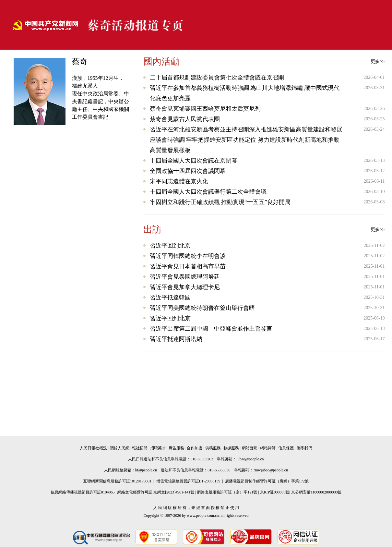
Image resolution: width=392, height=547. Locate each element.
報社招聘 (140, 448)
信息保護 (286, 448)
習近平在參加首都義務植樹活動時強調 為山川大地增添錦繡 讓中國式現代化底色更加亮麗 (245, 93)
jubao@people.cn (250, 459)
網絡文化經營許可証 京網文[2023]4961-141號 (156, 492)
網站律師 (268, 448)
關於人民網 (120, 448)
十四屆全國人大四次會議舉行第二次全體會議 (208, 192)
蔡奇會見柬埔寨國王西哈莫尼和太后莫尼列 (205, 109)
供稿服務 (213, 448)
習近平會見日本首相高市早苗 (188, 266)
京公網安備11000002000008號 (316, 492)
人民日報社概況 (93, 448)
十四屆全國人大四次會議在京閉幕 (194, 161)
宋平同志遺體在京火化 (179, 181)
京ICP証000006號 (275, 492)
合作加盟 (195, 448)
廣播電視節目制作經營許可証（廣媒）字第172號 (267, 481)
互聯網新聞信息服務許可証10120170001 (117, 481)
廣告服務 (176, 448)
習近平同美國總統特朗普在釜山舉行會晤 (202, 308)
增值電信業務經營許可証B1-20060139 (188, 481)
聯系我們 (304, 448)
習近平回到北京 (170, 246)
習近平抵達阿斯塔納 (176, 339)
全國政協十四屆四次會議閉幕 (188, 171)
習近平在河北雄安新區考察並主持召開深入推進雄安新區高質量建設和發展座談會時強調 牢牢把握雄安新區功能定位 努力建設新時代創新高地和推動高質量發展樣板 (246, 140)
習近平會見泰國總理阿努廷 (185, 277)
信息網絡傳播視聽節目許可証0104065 (83, 492)
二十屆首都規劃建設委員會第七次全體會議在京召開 (217, 78)
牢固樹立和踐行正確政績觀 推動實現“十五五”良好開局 (220, 202)
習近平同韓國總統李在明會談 (188, 256)
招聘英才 (158, 448)
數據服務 (231, 448)
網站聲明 (250, 448)
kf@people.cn (146, 470)
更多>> (378, 61)
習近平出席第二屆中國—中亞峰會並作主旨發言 (211, 329)
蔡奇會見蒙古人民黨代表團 (185, 119)
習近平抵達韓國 (170, 298)
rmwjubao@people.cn (271, 470)
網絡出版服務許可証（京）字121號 (227, 492)
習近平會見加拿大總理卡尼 (185, 287)
